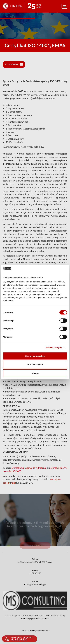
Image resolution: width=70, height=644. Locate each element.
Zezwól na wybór (35, 365)
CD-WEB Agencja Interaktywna (35, 631)
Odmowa (35, 373)
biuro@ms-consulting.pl (35, 584)
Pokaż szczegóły (54, 348)
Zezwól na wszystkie (35, 356)
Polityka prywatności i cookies (35, 618)
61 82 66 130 (35, 573)
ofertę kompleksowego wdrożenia (29, 468)
